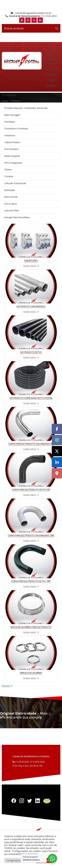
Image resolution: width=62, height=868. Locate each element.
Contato (52, 86)
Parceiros (52, 74)
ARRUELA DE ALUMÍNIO (31, 673)
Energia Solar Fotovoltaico (17, 217)
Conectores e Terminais (16, 129)
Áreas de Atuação (52, 61)
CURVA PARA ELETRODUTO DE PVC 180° (31, 581)
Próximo (7, 686)
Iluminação (10, 190)
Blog (52, 80)
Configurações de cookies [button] (19, 860)
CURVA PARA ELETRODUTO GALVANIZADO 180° (31, 535)
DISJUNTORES (31, 261)
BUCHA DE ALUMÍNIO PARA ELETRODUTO (31, 627)
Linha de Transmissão (15, 183)
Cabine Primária (12, 142)
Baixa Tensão (11, 197)
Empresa (52, 54)
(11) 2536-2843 (31, 16)
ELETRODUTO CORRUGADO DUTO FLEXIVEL (31, 398)
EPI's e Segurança (13, 163)
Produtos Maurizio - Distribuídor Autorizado (26, 108)
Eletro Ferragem (12, 115)
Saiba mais (31, 266)
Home (5, 101)
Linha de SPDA (12, 211)
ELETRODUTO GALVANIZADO (31, 306)
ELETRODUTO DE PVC (31, 352)
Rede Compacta (12, 156)
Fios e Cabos (11, 204)
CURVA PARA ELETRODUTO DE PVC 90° (31, 490)
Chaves (8, 170)
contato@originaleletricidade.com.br (31, 13)
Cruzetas (9, 176)
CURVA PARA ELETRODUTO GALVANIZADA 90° (31, 444)
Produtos (52, 69)
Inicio (52, 48)
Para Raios (10, 122)
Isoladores (10, 136)
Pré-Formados (11, 149)
